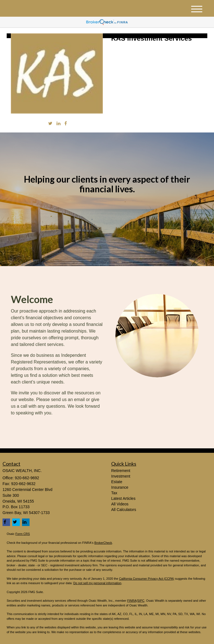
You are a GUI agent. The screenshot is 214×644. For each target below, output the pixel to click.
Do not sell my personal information (97, 583)
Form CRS (23, 534)
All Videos (120, 504)
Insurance (120, 487)
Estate (117, 482)
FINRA (132, 601)
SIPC (141, 601)
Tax (114, 493)
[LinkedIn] (59, 124)
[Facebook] (66, 124)
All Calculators (124, 510)
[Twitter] (50, 124)
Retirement (121, 471)
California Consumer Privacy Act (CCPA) (147, 579)
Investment (121, 476)
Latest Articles (123, 498)
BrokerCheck (103, 543)
